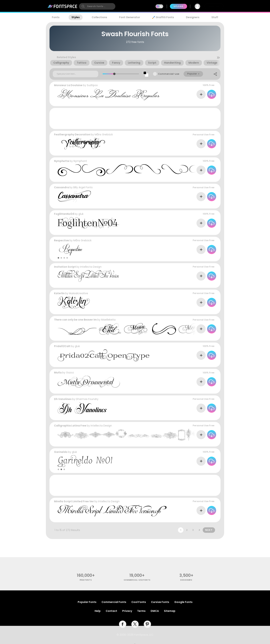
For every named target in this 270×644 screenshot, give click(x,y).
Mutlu (58, 373)
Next (209, 530)
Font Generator (130, 17)
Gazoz (70, 373)
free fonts (86, 580)
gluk (81, 214)
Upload (178, 6)
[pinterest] (147, 624)
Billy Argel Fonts (83, 187)
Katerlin (59, 293)
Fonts (56, 17)
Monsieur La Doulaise (68, 85)
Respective (61, 240)
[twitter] (135, 624)
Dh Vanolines (63, 399)
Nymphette (62, 161)
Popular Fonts (87, 602)
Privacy (127, 611)
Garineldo (61, 452)
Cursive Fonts (160, 602)
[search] (97, 6)
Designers (193, 17)
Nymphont (80, 161)
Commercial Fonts (114, 602)
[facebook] (123, 624)
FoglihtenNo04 (64, 214)
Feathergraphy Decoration (72, 134)
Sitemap (170, 611)
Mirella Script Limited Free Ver (74, 501)
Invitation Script (65, 267)
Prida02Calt (62, 346)
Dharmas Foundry (87, 399)
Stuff (215, 17)
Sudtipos (92, 85)
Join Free (214, 6)
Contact (111, 611)
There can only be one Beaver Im (75, 320)
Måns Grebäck (104, 134)
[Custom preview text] (76, 74)
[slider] (114, 74)
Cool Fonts (139, 602)
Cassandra (61, 187)
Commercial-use (169, 74)
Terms (141, 611)
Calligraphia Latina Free (70, 426)
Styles (76, 17)
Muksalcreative (79, 293)
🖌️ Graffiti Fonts (163, 17)
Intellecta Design (91, 267)
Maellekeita (108, 320)
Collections (99, 17)
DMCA (155, 611)
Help (98, 611)
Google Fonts (183, 602)
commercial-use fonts (137, 580)
